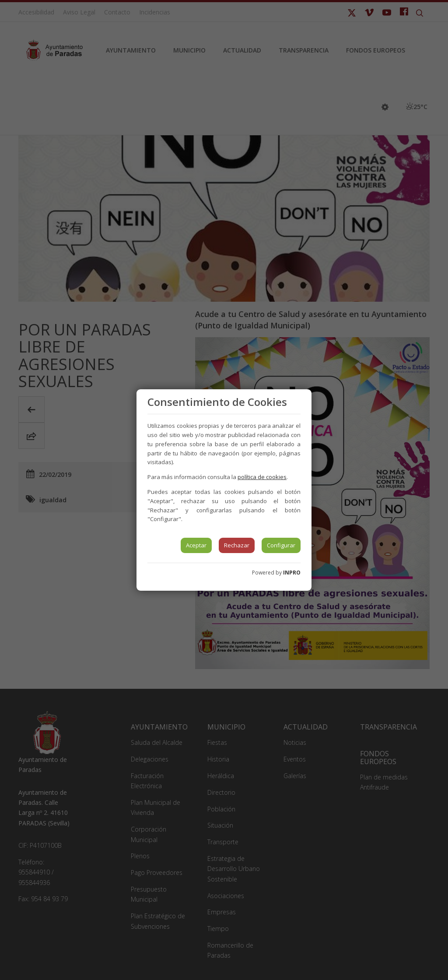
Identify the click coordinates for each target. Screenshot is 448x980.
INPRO (292, 573)
